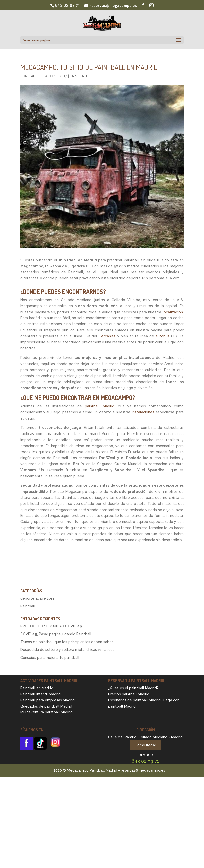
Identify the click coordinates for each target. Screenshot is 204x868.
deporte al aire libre (37, 598)
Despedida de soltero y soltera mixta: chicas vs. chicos (67, 650)
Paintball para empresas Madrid (47, 700)
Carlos (35, 76)
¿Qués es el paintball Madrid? (133, 688)
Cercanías (108, 336)
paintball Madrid (99, 406)
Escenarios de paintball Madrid (134, 700)
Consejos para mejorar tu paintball (50, 658)
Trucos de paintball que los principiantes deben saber (67, 642)
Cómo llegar (145, 745)
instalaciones (143, 412)
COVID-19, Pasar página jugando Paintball (56, 634)
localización (173, 312)
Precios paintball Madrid (129, 694)
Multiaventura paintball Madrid (46, 712)
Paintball (79, 76)
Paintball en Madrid (37, 688)
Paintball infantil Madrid (40, 694)
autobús (163, 336)
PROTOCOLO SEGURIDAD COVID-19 (51, 626)
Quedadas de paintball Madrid (46, 706)
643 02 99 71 (67, 5)
